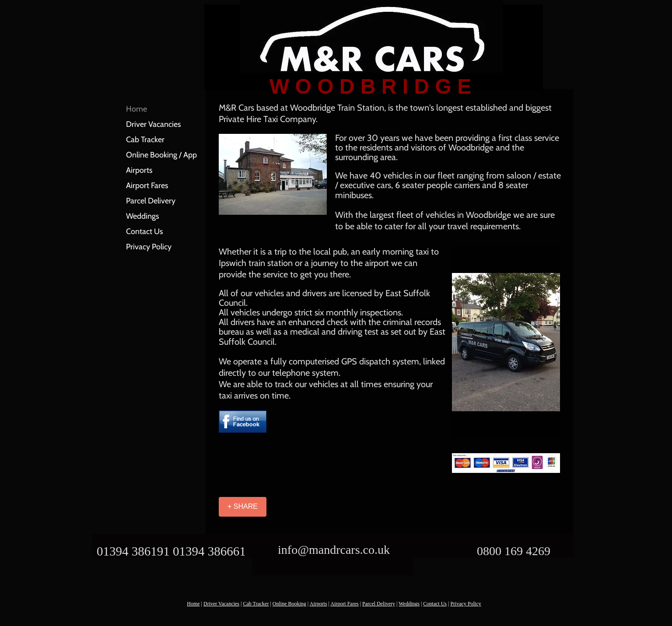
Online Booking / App (161, 155)
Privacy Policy (149, 247)
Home (136, 109)
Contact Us (144, 231)
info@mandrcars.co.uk (334, 550)
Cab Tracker (145, 140)
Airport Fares (147, 185)
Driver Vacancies (153, 124)
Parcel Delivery (151, 201)
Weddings (142, 216)
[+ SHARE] (243, 507)
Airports (139, 170)
